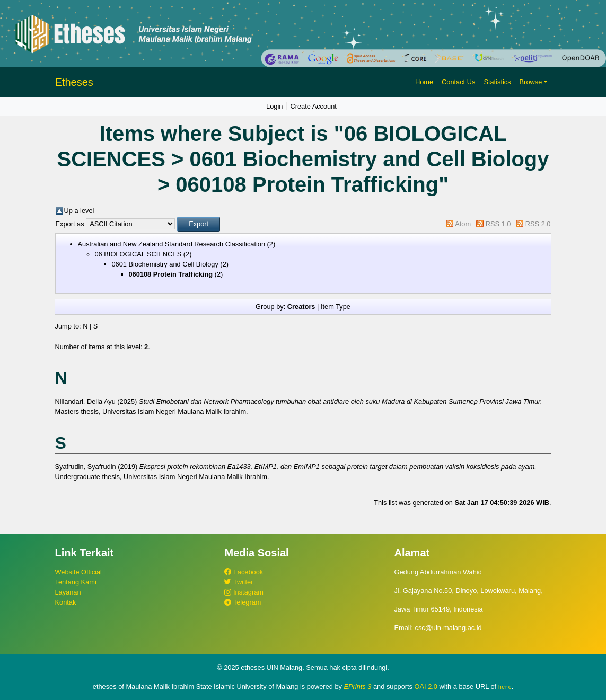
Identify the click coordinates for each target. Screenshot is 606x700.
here (505, 687)
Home (424, 82)
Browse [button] (531, 82)
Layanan (68, 592)
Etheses (74, 82)
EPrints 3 (358, 686)
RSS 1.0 (498, 224)
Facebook (244, 572)
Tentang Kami (76, 582)
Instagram (244, 592)
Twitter (239, 582)
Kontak (66, 602)
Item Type (336, 307)
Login (274, 106)
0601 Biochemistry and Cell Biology (165, 264)
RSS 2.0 (538, 224)
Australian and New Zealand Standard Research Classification (172, 244)
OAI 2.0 (426, 686)
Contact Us (458, 82)
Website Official (78, 572)
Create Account (313, 106)
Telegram (243, 602)
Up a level (79, 211)
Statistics (497, 82)
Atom (463, 224)
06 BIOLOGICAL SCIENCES (138, 254)
